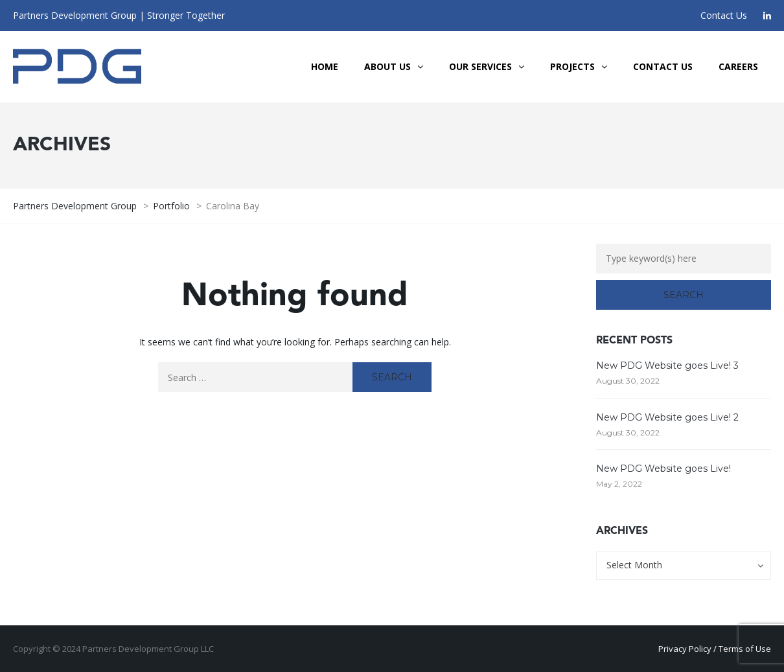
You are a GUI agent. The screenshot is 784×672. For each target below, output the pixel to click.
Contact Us (724, 15)
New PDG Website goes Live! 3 (667, 365)
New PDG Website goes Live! (663, 469)
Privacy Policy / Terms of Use (715, 649)
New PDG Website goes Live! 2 (667, 417)
